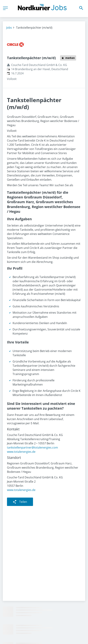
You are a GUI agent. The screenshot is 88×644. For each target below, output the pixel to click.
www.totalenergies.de (21, 452)
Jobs (9, 28)
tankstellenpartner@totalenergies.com (32, 447)
